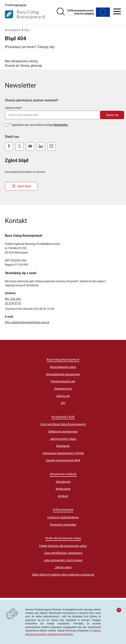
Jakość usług (63, 567)
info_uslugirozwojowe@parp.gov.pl (27, 322)
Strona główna (13, 30)
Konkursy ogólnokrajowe (63, 517)
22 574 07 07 (13, 303)
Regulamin (63, 446)
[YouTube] (30, 146)
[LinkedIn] (41, 146)
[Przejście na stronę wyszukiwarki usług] (61, 12)
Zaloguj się (45, 47)
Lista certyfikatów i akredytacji (63, 553)
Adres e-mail (13, 108)
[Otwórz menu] (117, 12)
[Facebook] (9, 146)
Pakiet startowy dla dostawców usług (63, 546)
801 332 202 (13, 299)
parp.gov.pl (20, 5)
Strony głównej (31, 66)
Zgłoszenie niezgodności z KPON (63, 453)
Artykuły (63, 496)
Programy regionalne (63, 525)
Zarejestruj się (63, 389)
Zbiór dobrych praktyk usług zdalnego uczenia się (63, 575)
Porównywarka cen (63, 381)
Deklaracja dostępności (63, 432)
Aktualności (63, 482)
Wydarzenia (63, 489)
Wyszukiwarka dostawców (63, 374)
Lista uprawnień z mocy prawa (63, 560)
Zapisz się (112, 115)
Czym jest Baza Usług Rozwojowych (63, 424)
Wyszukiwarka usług (63, 367)
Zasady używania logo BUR (63, 460)
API (63, 403)
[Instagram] (51, 146)
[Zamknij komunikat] (119, 610)
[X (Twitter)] (20, 146)
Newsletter (61, 125)
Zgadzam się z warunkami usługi (40, 125)
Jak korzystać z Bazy (63, 439)
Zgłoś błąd (21, 186)
